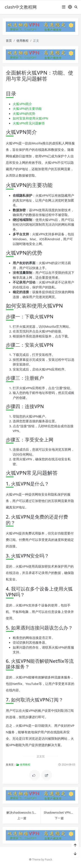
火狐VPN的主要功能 (27, 109)
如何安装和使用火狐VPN (30, 118)
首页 (9, 41)
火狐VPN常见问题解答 (29, 123)
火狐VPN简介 (22, 104)
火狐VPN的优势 (24, 113)
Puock (48, 860)
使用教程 (22, 41)
